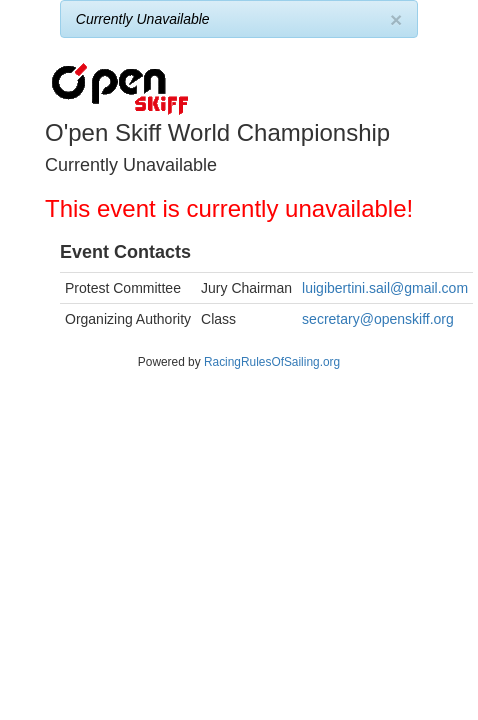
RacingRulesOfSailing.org (272, 362)
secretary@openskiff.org (378, 319)
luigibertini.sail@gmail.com (385, 288)
